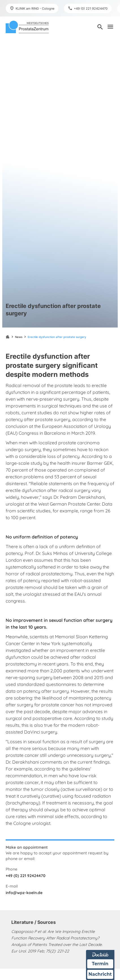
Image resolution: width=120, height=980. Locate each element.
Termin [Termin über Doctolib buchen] (100, 963)
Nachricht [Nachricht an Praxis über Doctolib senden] (100, 974)
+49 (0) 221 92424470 (26, 876)
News (19, 337)
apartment (8, 337)
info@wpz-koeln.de (24, 893)
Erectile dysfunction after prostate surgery (57, 337)
